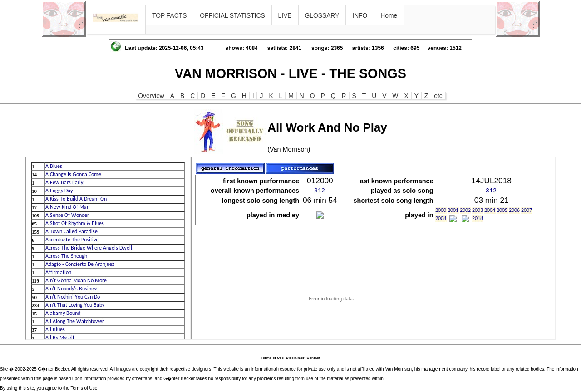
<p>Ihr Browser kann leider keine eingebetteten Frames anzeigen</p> (108, 248)
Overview (151, 96)
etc (438, 96)
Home (389, 15)
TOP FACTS (169, 15)
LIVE (285, 15)
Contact (313, 358)
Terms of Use (272, 358)
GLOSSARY (322, 15)
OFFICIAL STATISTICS (232, 15)
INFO (360, 15)
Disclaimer (295, 358)
